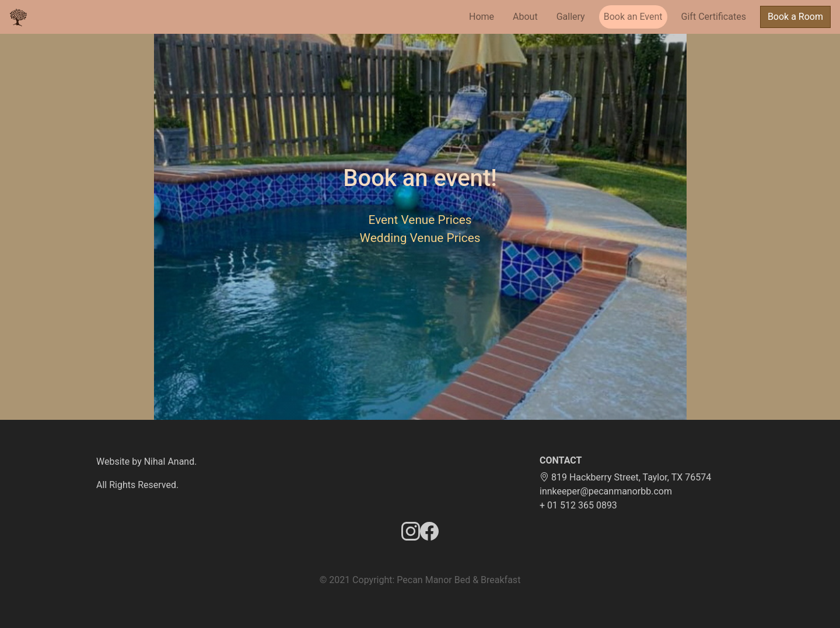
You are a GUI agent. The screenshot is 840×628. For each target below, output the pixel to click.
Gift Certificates (714, 17)
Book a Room (795, 17)
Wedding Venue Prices (420, 238)
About (525, 17)
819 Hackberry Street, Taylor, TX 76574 (625, 477)
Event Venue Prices (420, 220)
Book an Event (633, 17)
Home (482, 17)
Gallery (571, 17)
